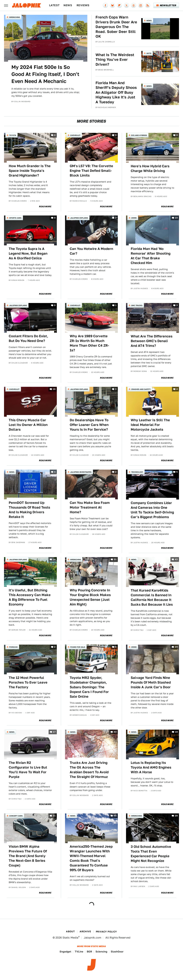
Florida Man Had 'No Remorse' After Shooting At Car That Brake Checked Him (151, 256)
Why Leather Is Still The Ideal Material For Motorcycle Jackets (150, 425)
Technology (137, 472)
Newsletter (166, 5)
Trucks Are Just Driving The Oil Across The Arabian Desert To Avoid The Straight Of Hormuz (89, 770)
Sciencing (101, 952)
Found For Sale (78, 647)
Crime (134, 218)
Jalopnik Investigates (81, 472)
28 (176, 816)
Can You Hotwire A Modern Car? (91, 251)
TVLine (79, 952)
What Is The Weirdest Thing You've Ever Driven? (115, 60)
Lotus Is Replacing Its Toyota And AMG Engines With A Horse (151, 767)
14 (54, 559)
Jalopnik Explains (79, 218)
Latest (54, 5)
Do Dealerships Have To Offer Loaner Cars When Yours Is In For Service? (89, 425)
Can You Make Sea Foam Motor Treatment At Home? (90, 507)
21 (54, 816)
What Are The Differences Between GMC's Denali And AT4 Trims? (152, 341)
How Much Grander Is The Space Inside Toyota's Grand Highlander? (30, 171)
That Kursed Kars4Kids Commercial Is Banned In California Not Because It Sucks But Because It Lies (152, 597)
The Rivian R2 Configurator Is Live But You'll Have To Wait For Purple (28, 770)
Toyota (13, 135)
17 (54, 732)
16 (54, 389)
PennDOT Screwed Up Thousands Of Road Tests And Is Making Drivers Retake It (29, 510)
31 (115, 559)
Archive (85, 931)
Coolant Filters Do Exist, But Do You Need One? (28, 338)
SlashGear (117, 952)
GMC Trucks (137, 305)
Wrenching (15, 17)
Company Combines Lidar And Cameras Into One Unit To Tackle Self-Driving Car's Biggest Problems (152, 510)
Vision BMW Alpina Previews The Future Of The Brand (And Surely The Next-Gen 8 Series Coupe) (28, 856)
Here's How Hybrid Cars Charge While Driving (150, 168)
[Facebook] (105, 5)
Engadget (65, 952)
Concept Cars (16, 816)
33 (115, 732)
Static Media (70, 938)
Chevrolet (75, 135)
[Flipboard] (119, 5)
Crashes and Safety (141, 389)
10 (176, 218)
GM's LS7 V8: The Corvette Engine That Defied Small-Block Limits (91, 171)
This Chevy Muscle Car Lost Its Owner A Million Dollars (28, 425)
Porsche (13, 647)
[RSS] (148, 5)
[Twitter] (127, 5)
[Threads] (134, 5)
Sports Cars (15, 218)
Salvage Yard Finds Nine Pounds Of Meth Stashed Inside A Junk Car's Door (151, 682)
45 (115, 816)
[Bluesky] (112, 5)
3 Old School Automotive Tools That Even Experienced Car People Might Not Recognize (151, 854)
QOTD (149, 53)
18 (176, 732)
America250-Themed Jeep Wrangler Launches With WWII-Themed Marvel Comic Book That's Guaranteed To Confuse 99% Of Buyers (91, 858)
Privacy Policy (106, 932)
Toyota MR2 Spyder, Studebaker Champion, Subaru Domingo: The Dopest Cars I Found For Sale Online (89, 687)
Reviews (83, 5)
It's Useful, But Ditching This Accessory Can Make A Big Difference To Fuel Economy (30, 597)
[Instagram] (141, 5)
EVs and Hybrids (139, 135)
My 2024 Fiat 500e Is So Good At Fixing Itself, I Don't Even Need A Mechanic (45, 74)
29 (176, 647)
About (70, 931)
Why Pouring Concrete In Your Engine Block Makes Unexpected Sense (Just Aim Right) (90, 597)
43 (176, 559)
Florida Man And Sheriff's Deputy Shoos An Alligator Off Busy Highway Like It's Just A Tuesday (116, 92)
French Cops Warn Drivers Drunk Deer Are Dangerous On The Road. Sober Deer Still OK (116, 27)
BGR (89, 952)
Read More (45, 207)
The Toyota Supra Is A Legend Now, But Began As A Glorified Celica (28, 253)
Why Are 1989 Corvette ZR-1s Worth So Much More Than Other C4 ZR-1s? (89, 343)
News (68, 5)
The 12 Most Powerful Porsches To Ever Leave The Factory (28, 682)
